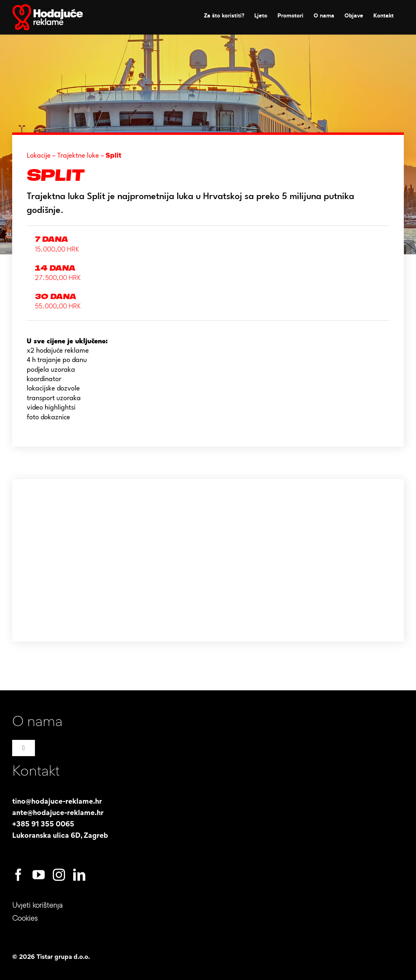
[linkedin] (79, 875)
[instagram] (59, 875)
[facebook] (18, 875)
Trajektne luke (78, 156)
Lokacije (39, 156)
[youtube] (39, 875)
